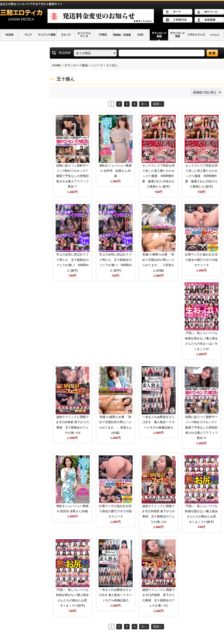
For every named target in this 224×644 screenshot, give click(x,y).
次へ (144, 104)
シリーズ (97, 65)
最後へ (158, 104)
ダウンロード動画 (76, 65)
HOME (56, 65)
